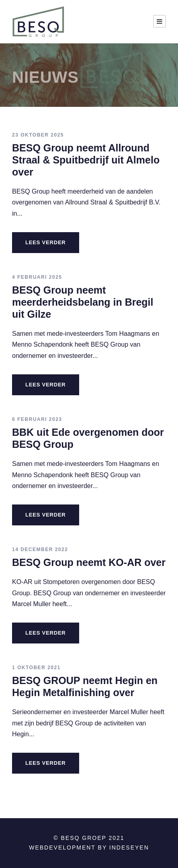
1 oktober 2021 (36, 668)
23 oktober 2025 (38, 135)
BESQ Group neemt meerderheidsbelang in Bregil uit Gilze (83, 302)
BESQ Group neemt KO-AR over (89, 562)
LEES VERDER (46, 242)
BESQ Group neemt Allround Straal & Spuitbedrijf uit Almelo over (86, 160)
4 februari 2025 (37, 277)
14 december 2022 (40, 549)
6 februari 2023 (37, 419)
